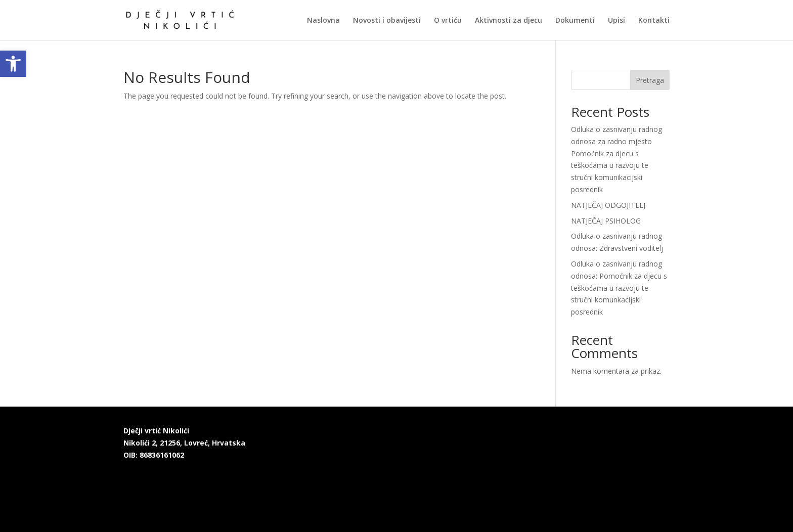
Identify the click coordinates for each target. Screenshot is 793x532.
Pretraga (650, 80)
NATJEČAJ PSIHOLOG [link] (606, 221)
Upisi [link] (616, 21)
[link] (13, 64)
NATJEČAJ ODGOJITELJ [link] (608, 205)
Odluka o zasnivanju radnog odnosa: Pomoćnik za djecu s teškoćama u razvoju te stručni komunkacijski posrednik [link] (619, 288)
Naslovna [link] (323, 21)
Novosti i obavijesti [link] (387, 21)
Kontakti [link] (654, 21)
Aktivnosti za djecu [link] (509, 21)
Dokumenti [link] (575, 21)
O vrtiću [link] (448, 21)
